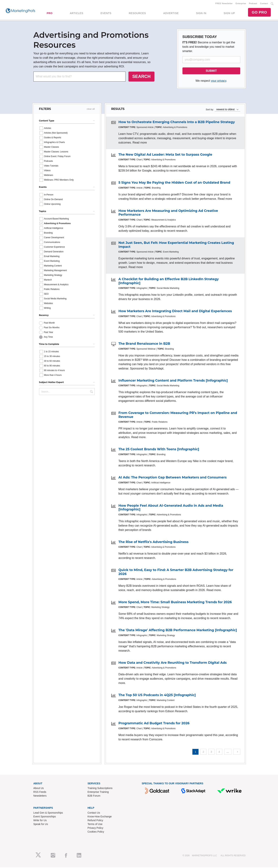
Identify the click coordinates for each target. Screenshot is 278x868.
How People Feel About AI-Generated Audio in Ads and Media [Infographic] (171, 508)
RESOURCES (137, 14)
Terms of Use (95, 825)
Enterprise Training (98, 793)
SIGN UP (229, 14)
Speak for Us (41, 825)
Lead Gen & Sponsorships (48, 813)
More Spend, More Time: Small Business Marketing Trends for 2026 (175, 603)
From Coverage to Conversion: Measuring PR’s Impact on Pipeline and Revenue (178, 416)
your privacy (218, 81)
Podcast (253, 4)
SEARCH (141, 77)
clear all (91, 110)
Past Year (49, 333)
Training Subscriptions (100, 789)
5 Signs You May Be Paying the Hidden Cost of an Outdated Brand (174, 183)
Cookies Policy (96, 832)
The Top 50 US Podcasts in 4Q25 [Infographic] (157, 696)
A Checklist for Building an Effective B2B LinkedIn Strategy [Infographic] (169, 282)
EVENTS (106, 14)
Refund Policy (95, 821)
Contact (264, 4)
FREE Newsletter (224, 4)
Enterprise (241, 4)
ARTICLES (77, 14)
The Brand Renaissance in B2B (144, 344)
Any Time (48, 338)
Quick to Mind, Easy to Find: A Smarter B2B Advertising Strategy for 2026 (176, 573)
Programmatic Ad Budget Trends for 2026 (154, 724)
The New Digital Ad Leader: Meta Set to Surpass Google (165, 155)
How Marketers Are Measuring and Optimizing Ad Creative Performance (168, 213)
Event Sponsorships (45, 817)
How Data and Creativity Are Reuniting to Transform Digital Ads (173, 663)
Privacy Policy (95, 829)
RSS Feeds (40, 793)
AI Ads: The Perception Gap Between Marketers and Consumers (173, 478)
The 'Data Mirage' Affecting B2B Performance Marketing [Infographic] (178, 631)
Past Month (49, 324)
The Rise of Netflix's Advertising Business (154, 543)
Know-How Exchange (100, 817)
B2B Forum (94, 796)
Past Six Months (52, 328)
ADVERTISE (171, 14)
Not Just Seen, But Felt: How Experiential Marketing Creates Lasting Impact (176, 245)
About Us (39, 789)
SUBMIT (211, 71)
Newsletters (40, 796)
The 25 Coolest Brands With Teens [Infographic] (159, 450)
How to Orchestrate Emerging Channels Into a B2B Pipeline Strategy (177, 123)
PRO (49, 14)
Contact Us (94, 813)
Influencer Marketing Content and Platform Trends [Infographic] (173, 381)
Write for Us (40, 821)
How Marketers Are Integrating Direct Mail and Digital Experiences (175, 312)
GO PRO (259, 13)
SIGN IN (201, 14)
